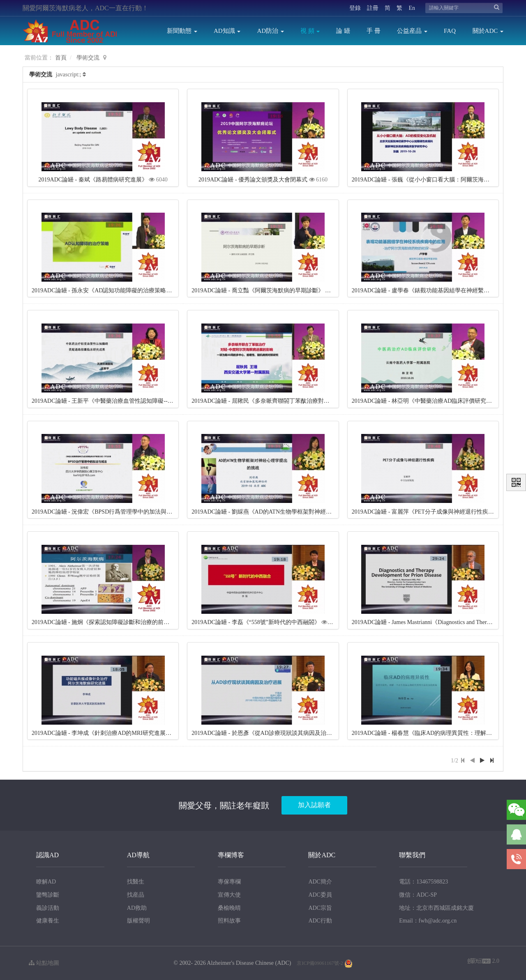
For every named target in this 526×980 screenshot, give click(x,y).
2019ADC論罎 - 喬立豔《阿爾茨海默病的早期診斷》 (257, 290)
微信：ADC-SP (418, 895)
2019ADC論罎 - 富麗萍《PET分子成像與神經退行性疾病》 (426, 512)
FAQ (450, 31)
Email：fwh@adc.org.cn (428, 921)
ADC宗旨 (320, 908)
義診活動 (48, 908)
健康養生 (48, 921)
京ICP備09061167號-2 (320, 963)
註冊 (373, 8)
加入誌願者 (314, 805)
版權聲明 (138, 921)
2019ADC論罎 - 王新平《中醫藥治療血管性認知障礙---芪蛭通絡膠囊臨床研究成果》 (138, 401)
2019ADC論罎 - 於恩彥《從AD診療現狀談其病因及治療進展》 (270, 733)
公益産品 (412, 31)
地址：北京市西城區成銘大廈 (436, 908)
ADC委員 (320, 895)
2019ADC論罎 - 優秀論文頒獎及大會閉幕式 (253, 180)
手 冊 (374, 31)
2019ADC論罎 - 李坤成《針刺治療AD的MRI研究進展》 (102, 733)
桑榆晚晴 (229, 908)
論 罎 (343, 31)
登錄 (355, 8)
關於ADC (488, 31)
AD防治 (270, 31)
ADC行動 (320, 921)
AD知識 (227, 31)
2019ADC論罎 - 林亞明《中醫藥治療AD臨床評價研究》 (422, 401)
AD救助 (137, 908)
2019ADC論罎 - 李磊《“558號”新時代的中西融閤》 (256, 622)
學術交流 (88, 58)
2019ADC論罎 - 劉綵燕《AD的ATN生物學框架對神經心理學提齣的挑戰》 (285, 512)
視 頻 (310, 31)
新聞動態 (182, 31)
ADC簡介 (320, 882)
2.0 (483, 962)
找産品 (136, 895)
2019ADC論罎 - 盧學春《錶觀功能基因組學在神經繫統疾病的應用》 (438, 290)
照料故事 (229, 921)
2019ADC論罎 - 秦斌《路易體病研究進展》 (93, 180)
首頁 (61, 58)
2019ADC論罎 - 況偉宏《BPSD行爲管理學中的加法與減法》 (108, 512)
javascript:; (69, 75)
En (412, 8)
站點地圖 (44, 963)
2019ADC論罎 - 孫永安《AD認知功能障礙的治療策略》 (102, 290)
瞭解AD (46, 882)
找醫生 (136, 882)
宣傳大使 (229, 895)
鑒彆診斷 (48, 895)
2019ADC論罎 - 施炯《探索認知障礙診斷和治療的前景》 (103, 622)
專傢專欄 (229, 882)
